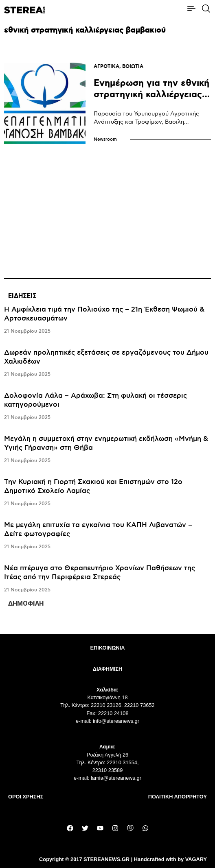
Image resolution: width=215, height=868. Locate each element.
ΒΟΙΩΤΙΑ (133, 67)
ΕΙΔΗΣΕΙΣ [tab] (22, 296)
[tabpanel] (107, 450)
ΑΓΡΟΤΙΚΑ (106, 67)
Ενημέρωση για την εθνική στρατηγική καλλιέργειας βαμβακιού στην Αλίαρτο (151, 95)
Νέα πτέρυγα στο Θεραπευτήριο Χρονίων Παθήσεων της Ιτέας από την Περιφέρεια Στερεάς (100, 573)
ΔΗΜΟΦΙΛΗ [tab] (26, 603)
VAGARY (196, 859)
